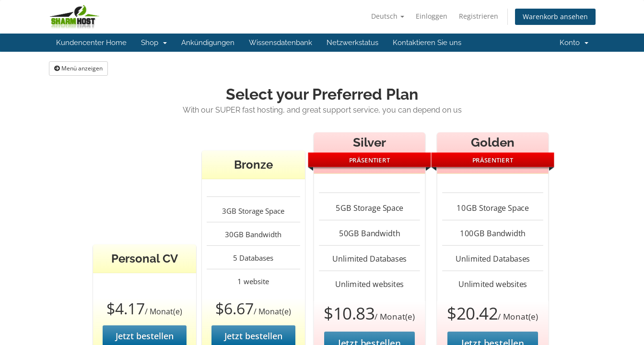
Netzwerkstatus (352, 43)
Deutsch (388, 16)
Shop (154, 43)
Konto (574, 43)
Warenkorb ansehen (555, 17)
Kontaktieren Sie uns (427, 43)
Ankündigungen (208, 43)
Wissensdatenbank (281, 43)
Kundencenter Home (91, 43)
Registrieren (479, 16)
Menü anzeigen (78, 68)
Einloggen (432, 16)
